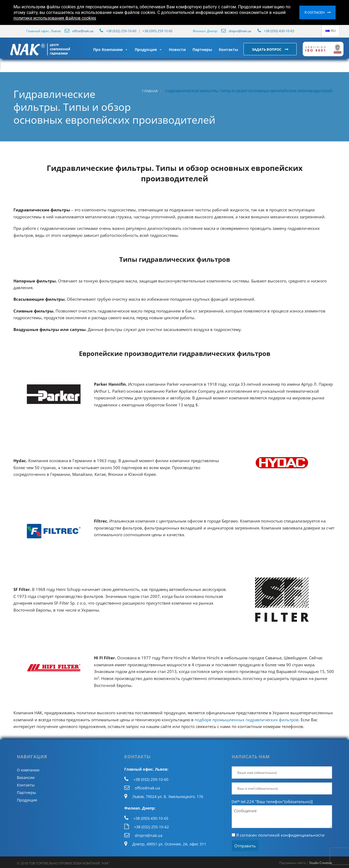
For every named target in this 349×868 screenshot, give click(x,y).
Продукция (148, 49)
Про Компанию (111, 49)
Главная (150, 91)
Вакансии (26, 777)
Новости (177, 49)
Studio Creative (321, 863)
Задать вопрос (267, 49)
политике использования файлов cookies (55, 18)
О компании (28, 770)
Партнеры (202, 49)
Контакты (228, 49)
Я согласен (315, 12)
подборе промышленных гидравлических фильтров (247, 720)
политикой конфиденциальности (291, 835)
